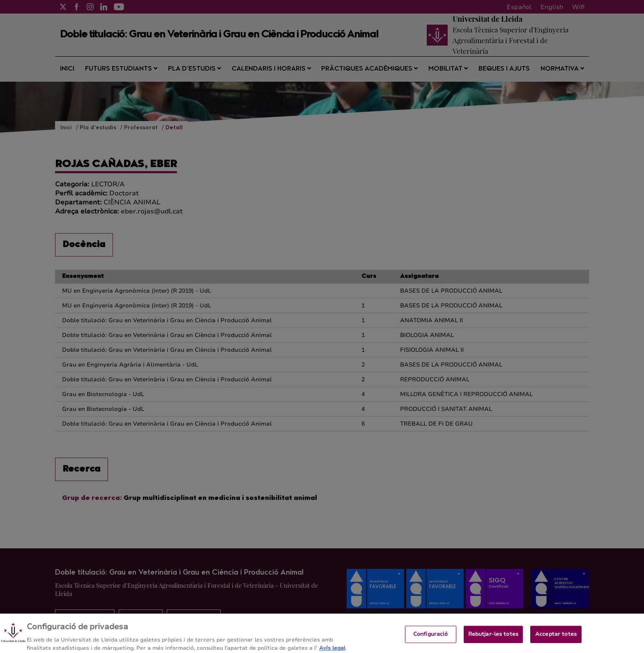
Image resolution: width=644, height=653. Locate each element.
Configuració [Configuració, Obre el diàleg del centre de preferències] (431, 638)
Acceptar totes (556, 638)
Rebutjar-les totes (493, 638)
